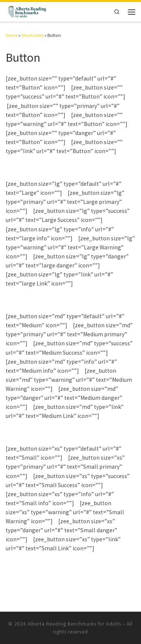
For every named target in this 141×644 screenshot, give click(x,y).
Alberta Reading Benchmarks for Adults (74, 624)
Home (12, 35)
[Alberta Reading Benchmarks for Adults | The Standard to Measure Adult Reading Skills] (27, 11)
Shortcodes (33, 35)
